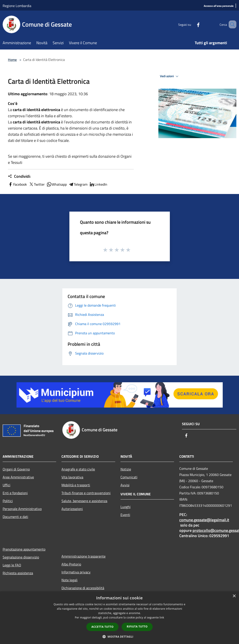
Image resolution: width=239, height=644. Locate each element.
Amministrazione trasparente (83, 556)
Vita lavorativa (72, 477)
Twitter (37, 184)
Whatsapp (57, 184)
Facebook (17, 184)
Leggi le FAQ (12, 565)
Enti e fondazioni (15, 493)
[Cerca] (231, 24)
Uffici (6, 485)
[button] (120, 637)
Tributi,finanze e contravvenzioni (86, 493)
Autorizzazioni (72, 509)
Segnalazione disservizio (21, 557)
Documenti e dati (15, 517)
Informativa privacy (76, 572)
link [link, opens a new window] (162, 617)
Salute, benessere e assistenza (84, 501)
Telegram (78, 184)
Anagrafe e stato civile (78, 469)
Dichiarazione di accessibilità (83, 588)
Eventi (125, 515)
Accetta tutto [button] (102, 627)
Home (12, 60)
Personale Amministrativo (22, 509)
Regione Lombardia (17, 6)
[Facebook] (192, 24)
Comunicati (129, 477)
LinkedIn (98, 184)
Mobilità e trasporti (76, 485)
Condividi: (19, 176)
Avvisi (125, 485)
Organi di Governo (16, 469)
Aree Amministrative (18, 477)
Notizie (126, 469)
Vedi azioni (170, 76)
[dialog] (119, 618)
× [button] (234, 596)
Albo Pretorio (71, 564)
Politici (8, 501)
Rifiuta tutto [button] (137, 627)
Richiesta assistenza (18, 573)
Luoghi (126, 507)
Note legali (69, 580)
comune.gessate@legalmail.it (204, 520)
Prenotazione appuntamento (24, 549)
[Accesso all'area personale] (219, 6)
